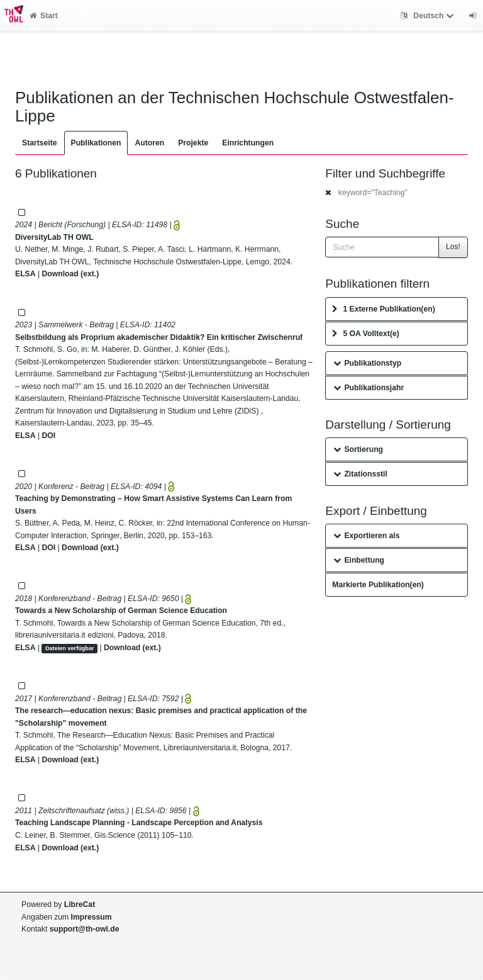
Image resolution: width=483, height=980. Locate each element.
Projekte (193, 143)
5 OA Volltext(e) (365, 334)
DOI (48, 436)
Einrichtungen (248, 143)
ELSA (25, 274)
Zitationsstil (360, 474)
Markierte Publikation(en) (378, 585)
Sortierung (358, 449)
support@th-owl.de (85, 929)
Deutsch (429, 16)
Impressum (92, 917)
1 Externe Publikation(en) (383, 309)
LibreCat (80, 904)
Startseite (40, 143)
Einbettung (359, 560)
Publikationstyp (367, 363)
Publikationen (96, 143)
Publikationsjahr (369, 388)
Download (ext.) (70, 274)
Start (44, 16)
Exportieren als (366, 536)
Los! (453, 247)
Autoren (149, 143)
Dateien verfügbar (70, 648)
